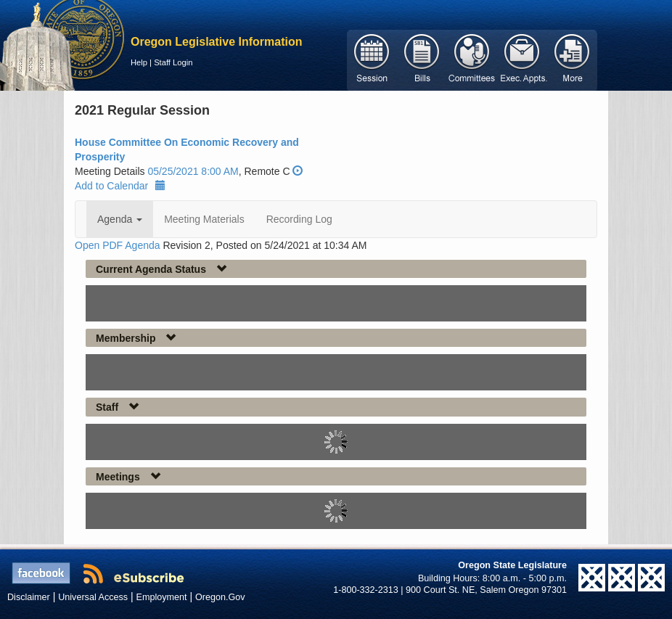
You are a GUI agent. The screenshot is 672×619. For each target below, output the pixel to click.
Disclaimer (29, 597)
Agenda (120, 219)
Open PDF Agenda (118, 245)
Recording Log (299, 219)
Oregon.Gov (220, 597)
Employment (162, 597)
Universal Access (93, 597)
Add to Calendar (120, 186)
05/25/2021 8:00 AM (193, 171)
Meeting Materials (204, 219)
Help (139, 62)
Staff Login (173, 62)
